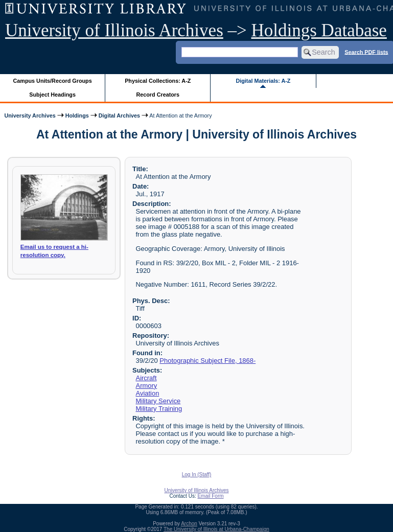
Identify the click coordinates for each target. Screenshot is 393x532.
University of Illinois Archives (114, 30)
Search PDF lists (366, 52)
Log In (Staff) (197, 475)
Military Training (159, 409)
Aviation (148, 393)
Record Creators (158, 95)
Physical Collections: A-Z (158, 81)
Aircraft (146, 378)
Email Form (210, 496)
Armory (147, 386)
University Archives (30, 115)
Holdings (77, 115)
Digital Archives (119, 115)
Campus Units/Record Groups (53, 81)
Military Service (158, 401)
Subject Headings (52, 95)
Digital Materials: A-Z (263, 81)
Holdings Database (319, 30)
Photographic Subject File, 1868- (207, 361)
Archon (189, 524)
